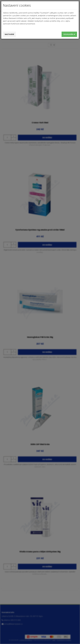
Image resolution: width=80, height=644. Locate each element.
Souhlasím (69, 34)
